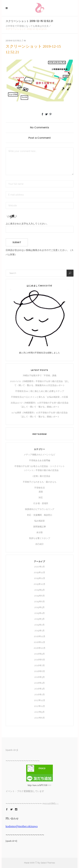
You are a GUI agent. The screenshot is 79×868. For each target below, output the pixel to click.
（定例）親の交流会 (41, 476)
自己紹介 (40, 544)
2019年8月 (39, 596)
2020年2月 (39, 567)
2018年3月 (40, 689)
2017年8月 (40, 718)
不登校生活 (39, 488)
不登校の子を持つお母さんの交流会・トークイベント (40, 466)
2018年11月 (39, 642)
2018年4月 (39, 683)
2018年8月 (40, 660)
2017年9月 (39, 712)
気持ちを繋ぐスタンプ (40, 538)
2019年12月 (39, 572)
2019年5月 (39, 607)
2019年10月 (39, 584)
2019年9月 (40, 590)
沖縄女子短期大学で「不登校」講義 (40, 375)
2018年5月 (40, 677)
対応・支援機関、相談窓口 (40, 515)
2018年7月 (40, 665)
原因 (41, 492)
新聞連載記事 (40, 527)
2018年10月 (40, 648)
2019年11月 (40, 578)
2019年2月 (39, 625)
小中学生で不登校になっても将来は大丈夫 (27, 26)
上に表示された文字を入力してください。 (27, 224)
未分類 (39, 532)
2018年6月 (40, 671)
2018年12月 (40, 636)
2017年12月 (40, 700)
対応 (41, 498)
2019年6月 (39, 602)
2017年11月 (39, 706)
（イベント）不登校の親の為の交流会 (41, 470)
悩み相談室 (39, 521)
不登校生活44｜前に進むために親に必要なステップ (40, 391)
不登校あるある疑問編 (40, 460)
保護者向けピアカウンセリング (40, 509)
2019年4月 (40, 613)
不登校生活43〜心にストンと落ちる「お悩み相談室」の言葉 (39, 397)
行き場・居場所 (41, 503)
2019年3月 (39, 619)
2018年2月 (40, 695)
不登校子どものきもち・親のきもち (40, 482)
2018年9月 (39, 654)
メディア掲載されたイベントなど (39, 455)
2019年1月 (40, 631)
